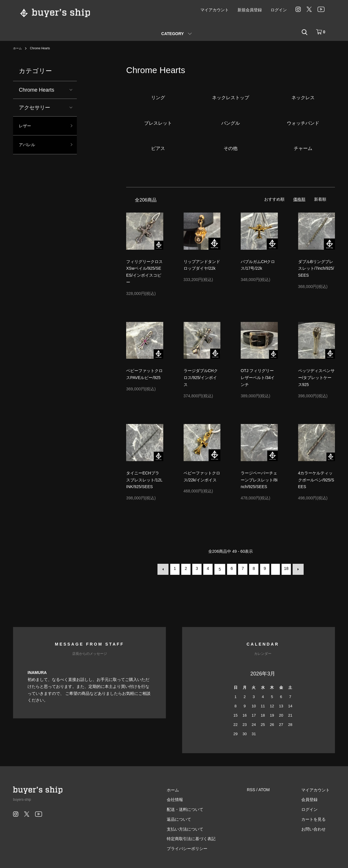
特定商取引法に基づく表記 (207, 837)
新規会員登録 (250, 10)
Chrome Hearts (43, 48)
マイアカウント (215, 10)
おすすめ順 (274, 199)
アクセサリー (35, 108)
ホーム (18, 48)
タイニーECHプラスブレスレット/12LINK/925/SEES (144, 480)
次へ (296, 568)
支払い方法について (201, 827)
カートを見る (319, 818)
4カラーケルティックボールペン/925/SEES (316, 480)
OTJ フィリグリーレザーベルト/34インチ (258, 378)
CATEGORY (173, 34)
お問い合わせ (319, 827)
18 (285, 568)
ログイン (279, 10)
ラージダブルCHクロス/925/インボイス (201, 378)
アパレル (29, 147)
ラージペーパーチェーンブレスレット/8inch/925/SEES (259, 480)
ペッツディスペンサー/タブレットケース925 (316, 378)
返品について (195, 818)
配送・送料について (201, 808)
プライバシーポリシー (203, 847)
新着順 (320, 199)
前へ (165, 568)
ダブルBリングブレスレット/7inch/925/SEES (316, 269)
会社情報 (191, 798)
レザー (27, 127)
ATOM (275, 788)
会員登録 (315, 798)
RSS (262, 788)
